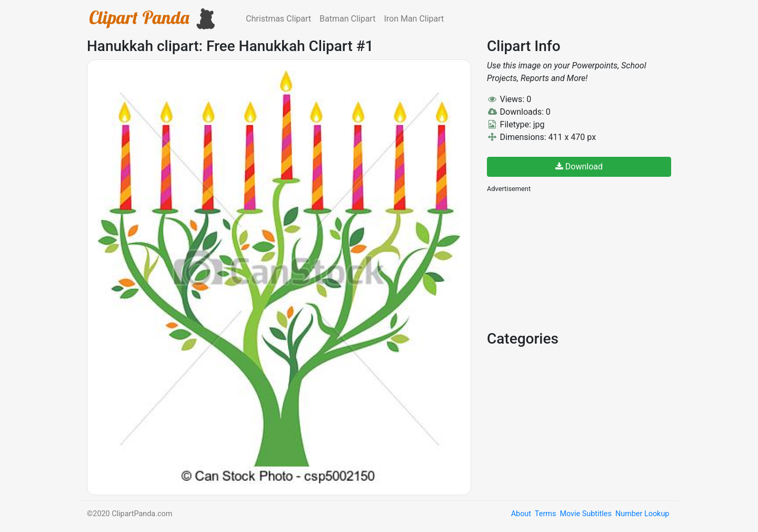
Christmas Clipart (278, 19)
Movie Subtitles (585, 514)
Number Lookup (642, 514)
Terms (545, 514)
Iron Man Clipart (414, 19)
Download (579, 167)
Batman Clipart (347, 19)
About (521, 514)
